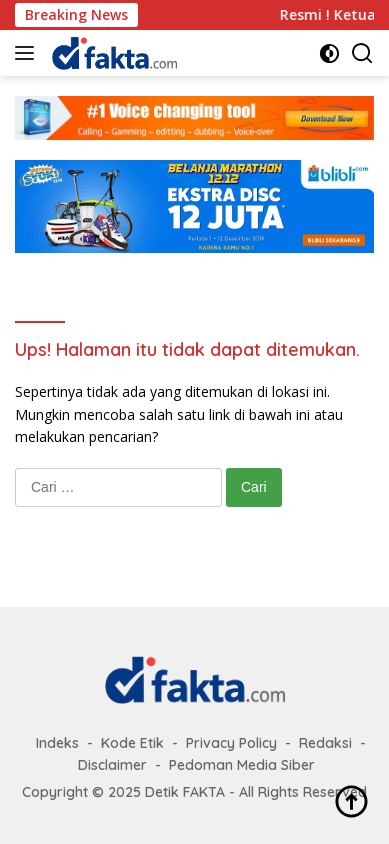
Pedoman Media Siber (242, 765)
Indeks (57, 743)
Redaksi (325, 743)
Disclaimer (112, 765)
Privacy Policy (231, 743)
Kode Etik (132, 743)
